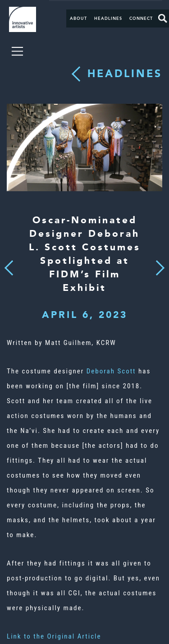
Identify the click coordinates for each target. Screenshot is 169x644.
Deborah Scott (111, 371)
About (78, 18)
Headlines (108, 18)
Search (163, 18)
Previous (9, 265)
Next (157, 263)
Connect (141, 18)
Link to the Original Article (54, 636)
